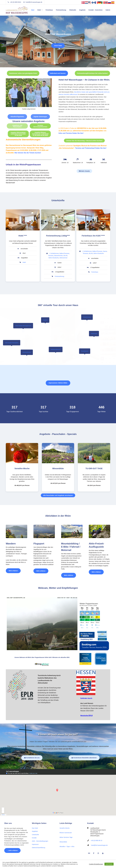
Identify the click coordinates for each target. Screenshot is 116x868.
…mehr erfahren (12, 850)
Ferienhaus (49, 10)
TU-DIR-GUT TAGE (94, 468)
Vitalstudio (73, 10)
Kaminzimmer (27, 352)
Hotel (39, 10)
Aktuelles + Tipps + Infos (67, 847)
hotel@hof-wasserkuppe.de (99, 845)
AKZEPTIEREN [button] (109, 864)
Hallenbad (94, 334)
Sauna (105, 251)
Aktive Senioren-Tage (66, 837)
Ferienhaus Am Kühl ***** (93, 236)
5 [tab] (64, 63)
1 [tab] (52, 63)
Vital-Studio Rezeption (12, 343)
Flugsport (39, 544)
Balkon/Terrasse (64, 253)
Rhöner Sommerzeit (66, 833)
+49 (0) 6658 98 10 (96, 840)
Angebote (82, 10)
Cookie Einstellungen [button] (96, 864)
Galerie (108, 10)
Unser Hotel (58, 46)
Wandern (11, 544)
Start (33, 10)
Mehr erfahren (15, 570)
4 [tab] (61, 63)
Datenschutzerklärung (38, 848)
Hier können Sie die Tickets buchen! (28, 153)
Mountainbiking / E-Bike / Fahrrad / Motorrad (71, 547)
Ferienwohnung (61, 10)
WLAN (65, 256)
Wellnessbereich (56, 349)
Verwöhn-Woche (22, 468)
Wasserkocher (58, 256)
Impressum (35, 844)
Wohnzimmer (63, 258)
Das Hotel (35, 828)
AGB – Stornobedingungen (40, 841)
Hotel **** (23, 236)
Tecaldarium (85, 351)
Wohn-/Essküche (54, 258)
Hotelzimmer (87, 317)
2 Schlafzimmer (54, 253)
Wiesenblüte (58, 468)
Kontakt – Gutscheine (96, 10)
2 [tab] (55, 63)
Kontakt (34, 838)
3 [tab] (58, 63)
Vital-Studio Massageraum (23, 326)
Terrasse (51, 256)
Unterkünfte (35, 835)
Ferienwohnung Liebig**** (58, 236)
